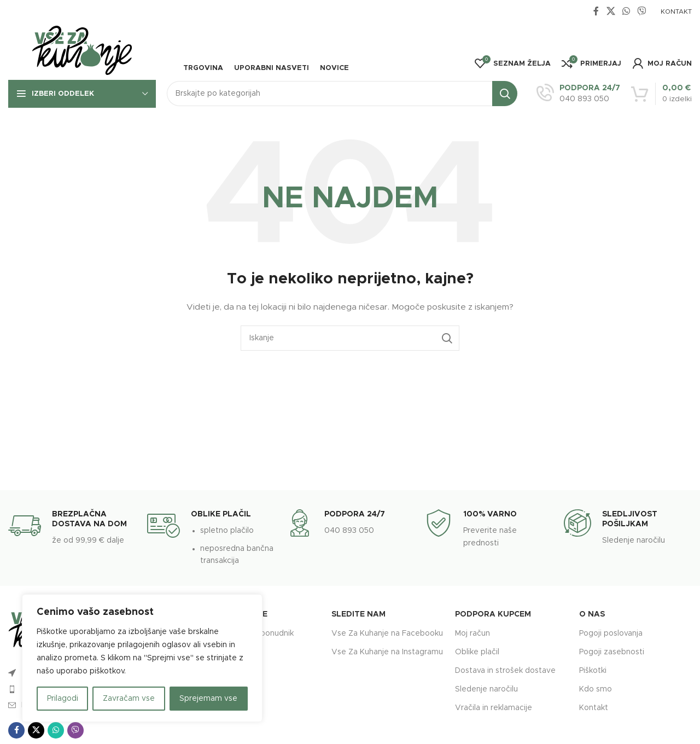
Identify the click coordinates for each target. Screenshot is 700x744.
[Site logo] (82, 51)
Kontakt (594, 708)
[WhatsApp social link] (626, 11)
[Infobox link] (578, 94)
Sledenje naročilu (486, 689)
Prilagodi (63, 699)
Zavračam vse (129, 699)
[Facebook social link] (596, 11)
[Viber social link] (642, 11)
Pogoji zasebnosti (612, 652)
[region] (142, 658)
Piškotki (593, 671)
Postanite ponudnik (258, 633)
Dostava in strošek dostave (505, 671)
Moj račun (472, 633)
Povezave (245, 614)
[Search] (342, 94)
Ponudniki (240, 652)
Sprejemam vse (208, 699)
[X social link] (611, 11)
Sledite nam (358, 614)
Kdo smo (596, 689)
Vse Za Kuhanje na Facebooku (387, 633)
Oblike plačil (477, 652)
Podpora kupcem (493, 614)
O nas (592, 614)
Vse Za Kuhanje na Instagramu (387, 652)
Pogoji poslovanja (611, 633)
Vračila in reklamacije (494, 708)
